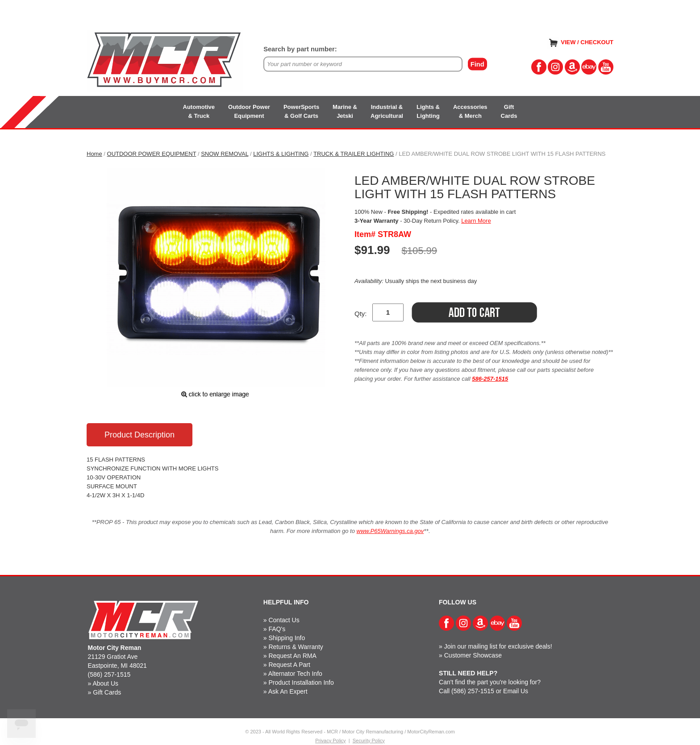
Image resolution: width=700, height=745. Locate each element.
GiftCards (509, 111)
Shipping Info (287, 638)
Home (94, 154)
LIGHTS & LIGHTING (281, 154)
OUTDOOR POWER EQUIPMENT (152, 154)
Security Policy (369, 741)
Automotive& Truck (199, 111)
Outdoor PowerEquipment (249, 111)
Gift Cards (107, 692)
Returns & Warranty (296, 647)
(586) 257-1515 (109, 674)
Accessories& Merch (470, 111)
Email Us (516, 691)
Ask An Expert (288, 691)
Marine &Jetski (345, 111)
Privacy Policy (330, 741)
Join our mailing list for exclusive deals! (498, 646)
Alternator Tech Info (295, 674)
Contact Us (284, 620)
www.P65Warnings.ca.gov (390, 531)
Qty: (361, 314)
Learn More (476, 221)
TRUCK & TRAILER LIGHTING (354, 154)
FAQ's (277, 629)
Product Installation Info (301, 683)
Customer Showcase (473, 655)
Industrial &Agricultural (387, 111)
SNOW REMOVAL (225, 154)
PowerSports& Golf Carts (301, 111)
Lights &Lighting (428, 111)
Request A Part (289, 665)
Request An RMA (292, 656)
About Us (105, 683)
